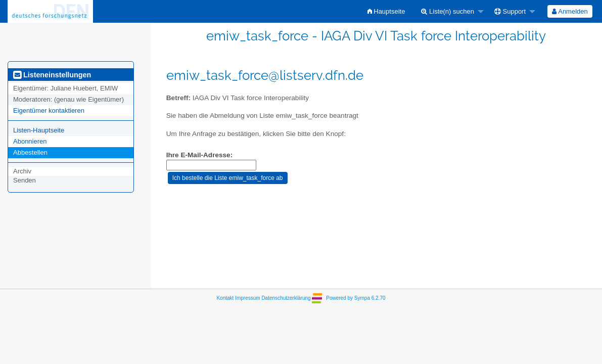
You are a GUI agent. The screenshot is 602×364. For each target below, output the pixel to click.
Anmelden (570, 11)
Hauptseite (386, 11)
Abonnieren (30, 141)
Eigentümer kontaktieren (49, 110)
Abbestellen (30, 152)
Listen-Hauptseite (39, 130)
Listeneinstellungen (52, 75)
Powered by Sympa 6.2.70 (356, 298)
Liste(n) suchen (448, 11)
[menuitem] (386, 11)
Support (510, 11)
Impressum (247, 298)
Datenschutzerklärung (286, 298)
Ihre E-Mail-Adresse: (199, 155)
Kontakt (225, 298)
